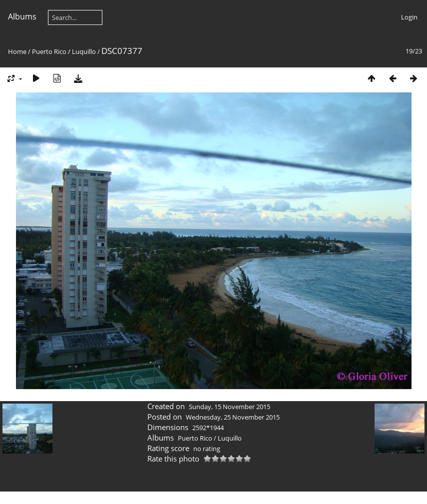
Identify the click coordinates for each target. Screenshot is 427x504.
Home (17, 51)
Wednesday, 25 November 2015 (233, 417)
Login (409, 17)
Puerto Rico (49, 51)
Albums (22, 16)
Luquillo (84, 51)
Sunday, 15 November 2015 (229, 407)
